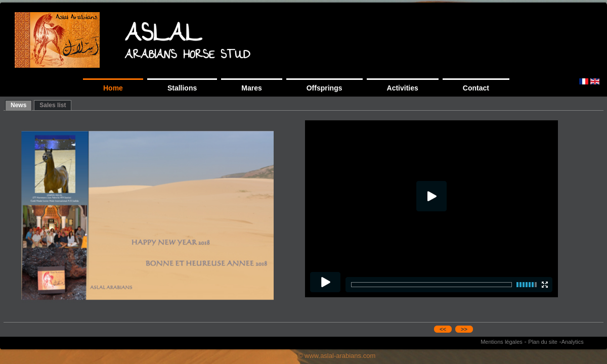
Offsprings (324, 88)
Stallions (182, 88)
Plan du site (543, 342)
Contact (476, 88)
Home (113, 88)
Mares (251, 88)
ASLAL (163, 36)
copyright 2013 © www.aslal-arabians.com (314, 356)
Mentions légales (502, 342)
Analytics (573, 342)
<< (443, 329)
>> (464, 329)
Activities (403, 88)
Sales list (53, 105)
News (18, 105)
